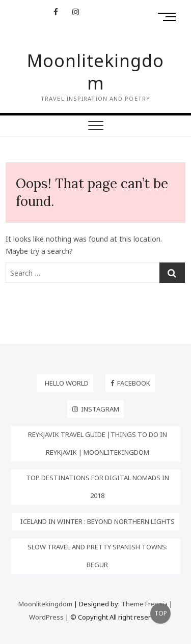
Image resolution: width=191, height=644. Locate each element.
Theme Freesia (144, 604)
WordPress (46, 617)
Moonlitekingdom (95, 72)
